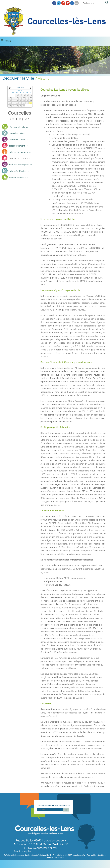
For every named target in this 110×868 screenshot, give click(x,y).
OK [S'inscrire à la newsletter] (66, 810)
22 (17, 103)
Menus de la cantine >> (21, 152)
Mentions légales (23, 851)
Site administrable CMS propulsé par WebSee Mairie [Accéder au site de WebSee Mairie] (74, 855)
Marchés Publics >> (19, 171)
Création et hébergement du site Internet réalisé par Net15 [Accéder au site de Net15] (28, 855)
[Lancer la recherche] (107, 3)
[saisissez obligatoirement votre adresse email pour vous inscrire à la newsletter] (50, 809)
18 (27, 100)
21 (14, 103)
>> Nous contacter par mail (41, 848)
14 (14, 100)
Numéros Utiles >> (19, 139)
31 (24, 106)
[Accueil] (55, 21)
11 (27, 98)
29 (17, 106)
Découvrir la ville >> (19, 127)
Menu (8, 41)
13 (10, 100)
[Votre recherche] (93, 3)
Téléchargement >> (18, 146)
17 (24, 100)
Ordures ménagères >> (21, 164)
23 (20, 103)
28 (14, 106)
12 (31, 98)
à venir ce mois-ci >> (19, 177)
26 (31, 103)
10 (24, 98)
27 (10, 106)
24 (24, 103)
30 (20, 106)
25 (27, 103)
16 (20, 100)
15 (17, 100)
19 (31, 100)
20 (10, 103)
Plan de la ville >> (18, 133)
